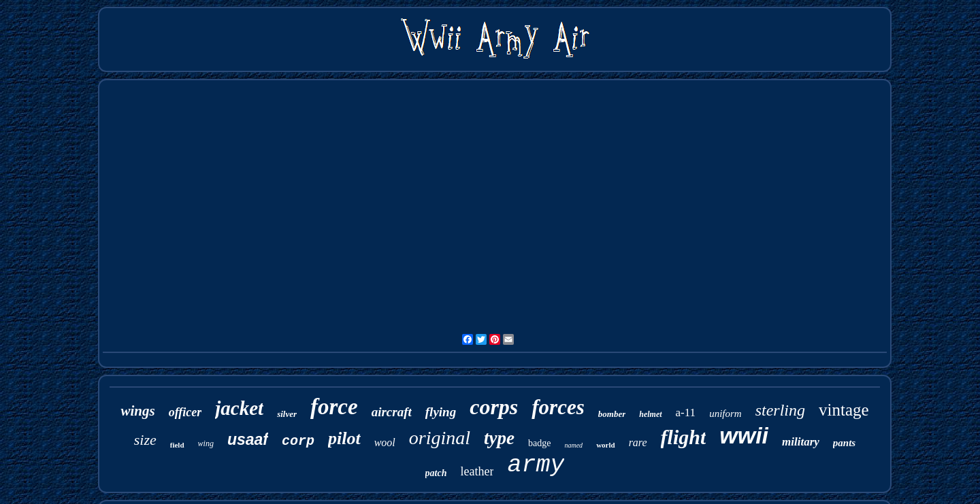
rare (638, 442)
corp (298, 441)
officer (185, 412)
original (440, 438)
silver (287, 414)
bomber (612, 414)
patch (436, 473)
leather (477, 471)
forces (558, 407)
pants (844, 443)
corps (494, 407)
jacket (239, 408)
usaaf (248, 439)
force (334, 407)
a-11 (686, 413)
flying (441, 412)
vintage (844, 410)
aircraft (392, 412)
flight (684, 437)
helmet (650, 414)
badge (539, 443)
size (145, 440)
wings (137, 411)
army (536, 465)
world (606, 445)
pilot (344, 438)
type (499, 438)
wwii (744, 435)
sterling (780, 410)
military (801, 442)
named (573, 445)
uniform (725, 414)
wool (385, 442)
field (177, 445)
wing (206, 443)
